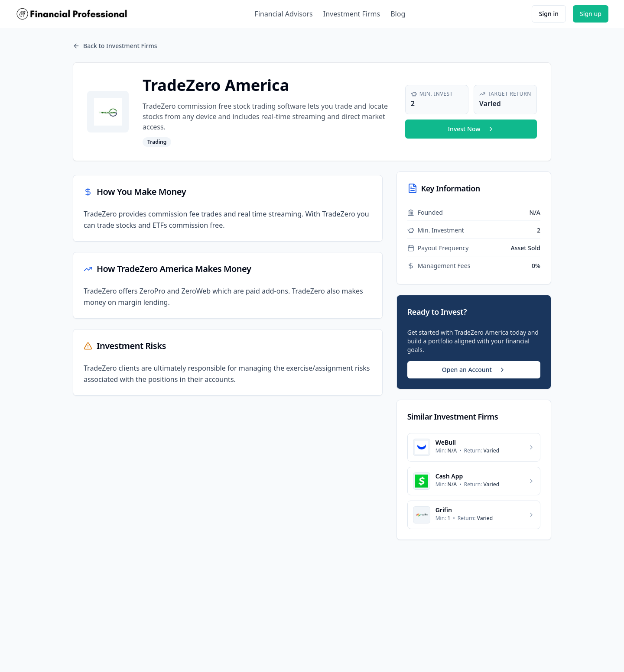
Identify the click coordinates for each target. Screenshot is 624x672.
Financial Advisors (284, 14)
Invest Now (471, 129)
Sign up (591, 14)
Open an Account (474, 370)
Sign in (549, 14)
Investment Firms (352, 14)
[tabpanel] (228, 285)
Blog (398, 14)
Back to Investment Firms (115, 46)
